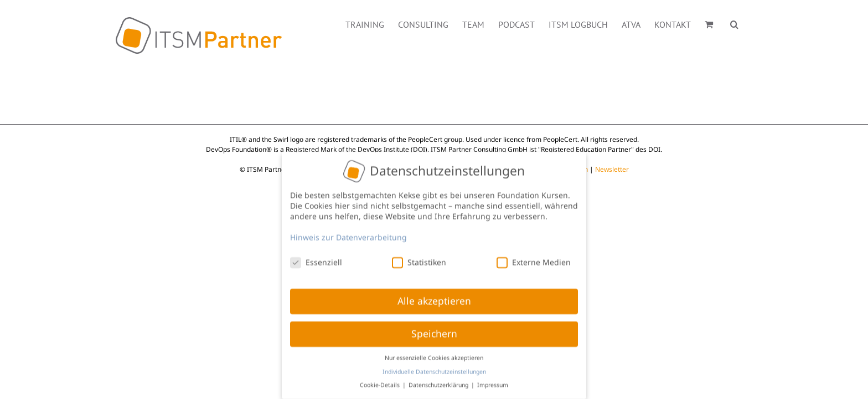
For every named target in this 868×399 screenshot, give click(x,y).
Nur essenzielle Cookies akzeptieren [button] (434, 355)
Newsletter (612, 169)
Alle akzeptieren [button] (434, 298)
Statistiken (419, 259)
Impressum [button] (493, 382)
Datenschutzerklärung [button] (439, 382)
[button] (748, 23)
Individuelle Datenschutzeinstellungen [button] (434, 369)
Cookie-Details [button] (381, 382)
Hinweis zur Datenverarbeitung (348, 234)
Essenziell (316, 259)
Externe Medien (534, 259)
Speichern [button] (434, 330)
